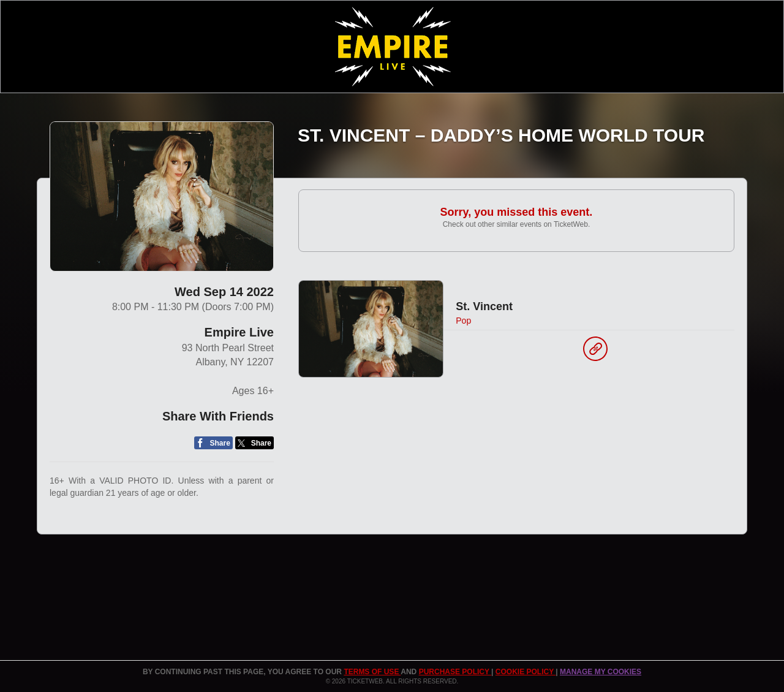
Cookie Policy (526, 672)
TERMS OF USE (372, 672)
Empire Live (239, 332)
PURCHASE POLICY (455, 672)
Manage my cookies (601, 672)
